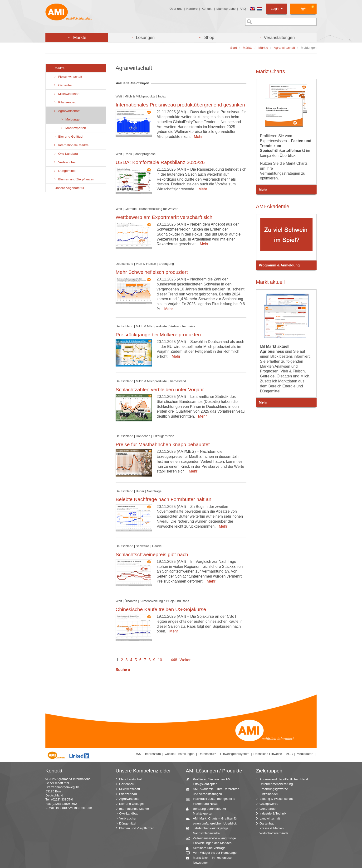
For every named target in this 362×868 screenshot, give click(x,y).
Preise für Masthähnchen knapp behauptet (163, 444)
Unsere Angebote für (67, 188)
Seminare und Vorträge (207, 848)
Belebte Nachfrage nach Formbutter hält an (164, 499)
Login (277, 9)
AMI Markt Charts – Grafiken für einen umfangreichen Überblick (213, 821)
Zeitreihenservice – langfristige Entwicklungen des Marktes (213, 840)
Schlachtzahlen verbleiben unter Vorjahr (160, 389)
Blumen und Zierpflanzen (73, 179)
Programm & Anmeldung (279, 265)
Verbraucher (64, 162)
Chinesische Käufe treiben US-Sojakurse (161, 609)
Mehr (197, 137)
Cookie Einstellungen (180, 754)
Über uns (176, 9)
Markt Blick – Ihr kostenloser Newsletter (211, 860)
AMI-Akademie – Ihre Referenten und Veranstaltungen (214, 791)
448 (174, 660)
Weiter (185, 660)
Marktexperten (73, 128)
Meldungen (71, 119)
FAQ (243, 9)
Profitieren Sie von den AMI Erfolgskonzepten (210, 781)
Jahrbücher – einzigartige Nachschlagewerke (209, 830)
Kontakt (207, 9)
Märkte (57, 68)
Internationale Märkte (71, 145)
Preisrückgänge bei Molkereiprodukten (158, 335)
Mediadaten (305, 754)
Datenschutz (207, 754)
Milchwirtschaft (66, 94)
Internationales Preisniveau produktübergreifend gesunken (180, 105)
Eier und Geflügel (68, 137)
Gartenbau (63, 85)
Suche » (123, 670)
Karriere (192, 9)
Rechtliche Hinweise (268, 754)
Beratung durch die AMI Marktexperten (208, 811)
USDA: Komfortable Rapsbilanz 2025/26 (160, 162)
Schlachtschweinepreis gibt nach (152, 554)
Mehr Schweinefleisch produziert (152, 272)
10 (160, 660)
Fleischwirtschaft (67, 77)
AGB (289, 754)
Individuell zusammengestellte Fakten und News (212, 801)
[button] (77, 38)
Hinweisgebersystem (235, 754)
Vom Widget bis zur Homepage (213, 853)
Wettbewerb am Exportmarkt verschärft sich (164, 217)
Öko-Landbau (65, 154)
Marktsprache (226, 9)
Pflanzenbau (64, 102)
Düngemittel (64, 171)
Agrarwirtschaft (66, 111)
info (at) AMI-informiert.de (74, 808)
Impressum (153, 754)
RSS (138, 754)
